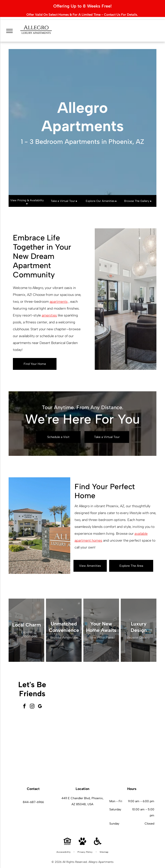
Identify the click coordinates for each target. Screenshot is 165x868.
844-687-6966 (33, 797)
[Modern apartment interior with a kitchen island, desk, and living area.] (132, 747)
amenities (49, 310)
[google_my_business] (40, 701)
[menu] (9, 24)
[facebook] (24, 701)
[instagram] (32, 701)
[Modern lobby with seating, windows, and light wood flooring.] (84, 699)
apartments (59, 296)
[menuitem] (64, 846)
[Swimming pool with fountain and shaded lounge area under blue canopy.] (84, 747)
